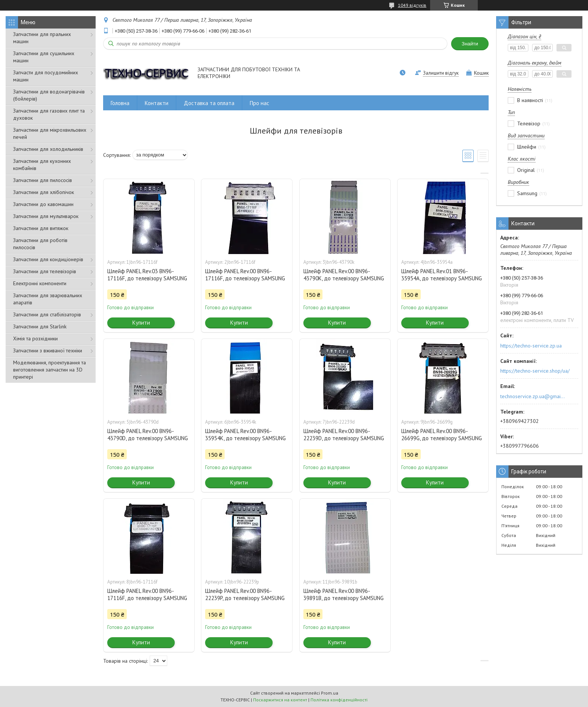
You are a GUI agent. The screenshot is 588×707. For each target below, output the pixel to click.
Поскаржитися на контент (280, 700)
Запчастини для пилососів (43, 180)
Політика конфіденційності (339, 700)
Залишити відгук (441, 73)
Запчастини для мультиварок (46, 216)
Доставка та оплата (209, 103)
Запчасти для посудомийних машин (46, 76)
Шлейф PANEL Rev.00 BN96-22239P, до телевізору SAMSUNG (245, 594)
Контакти (157, 103)
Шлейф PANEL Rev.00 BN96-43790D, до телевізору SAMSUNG (148, 435)
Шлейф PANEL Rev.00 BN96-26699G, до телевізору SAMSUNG (442, 435)
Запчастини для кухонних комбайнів (42, 165)
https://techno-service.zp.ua (531, 346)
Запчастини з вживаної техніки (48, 350)
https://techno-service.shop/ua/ (535, 371)
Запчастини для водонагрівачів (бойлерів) (49, 95)
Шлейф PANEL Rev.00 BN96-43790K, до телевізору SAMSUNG (344, 275)
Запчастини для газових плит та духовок (49, 114)
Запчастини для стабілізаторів (47, 314)
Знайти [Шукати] (470, 44)
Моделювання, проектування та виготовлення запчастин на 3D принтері (49, 370)
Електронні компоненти (40, 283)
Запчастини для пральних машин (42, 38)
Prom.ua (330, 693)
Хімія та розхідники (35, 338)
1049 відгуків (412, 5)
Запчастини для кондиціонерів (48, 259)
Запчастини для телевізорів (45, 271)
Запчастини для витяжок (41, 228)
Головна (120, 103)
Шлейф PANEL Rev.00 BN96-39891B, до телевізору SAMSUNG (343, 594)
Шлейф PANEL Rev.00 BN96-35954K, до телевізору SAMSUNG (245, 435)
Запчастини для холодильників (48, 149)
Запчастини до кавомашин (43, 204)
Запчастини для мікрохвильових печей (50, 133)
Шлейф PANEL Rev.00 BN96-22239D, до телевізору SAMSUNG (344, 435)
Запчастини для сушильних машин (44, 57)
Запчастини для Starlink (40, 326)
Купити (141, 323)
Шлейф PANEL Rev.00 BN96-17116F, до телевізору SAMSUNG (245, 275)
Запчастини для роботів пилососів (40, 244)
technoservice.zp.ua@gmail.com (533, 396)
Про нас (259, 103)
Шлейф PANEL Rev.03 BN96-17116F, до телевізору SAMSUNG (147, 275)
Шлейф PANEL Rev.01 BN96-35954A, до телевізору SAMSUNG (442, 275)
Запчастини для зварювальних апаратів (48, 299)
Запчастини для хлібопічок (43, 192)
